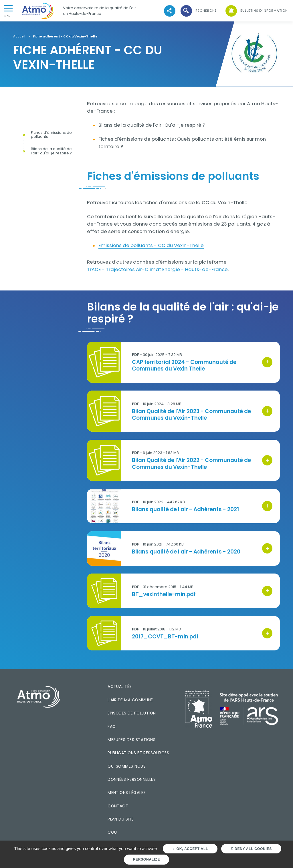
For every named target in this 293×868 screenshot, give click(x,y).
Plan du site (121, 819)
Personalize (146, 859)
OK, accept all (190, 849)
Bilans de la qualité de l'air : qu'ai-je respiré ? (52, 151)
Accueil (19, 37)
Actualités (120, 686)
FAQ (112, 726)
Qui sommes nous (127, 766)
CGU (112, 832)
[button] (198, 11)
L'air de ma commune (130, 700)
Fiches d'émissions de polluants (51, 135)
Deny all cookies (251, 849)
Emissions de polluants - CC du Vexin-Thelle (151, 245)
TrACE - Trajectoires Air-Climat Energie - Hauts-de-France (157, 269)
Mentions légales (127, 793)
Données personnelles (132, 779)
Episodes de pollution (132, 713)
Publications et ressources (138, 753)
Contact (118, 806)
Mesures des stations (131, 740)
